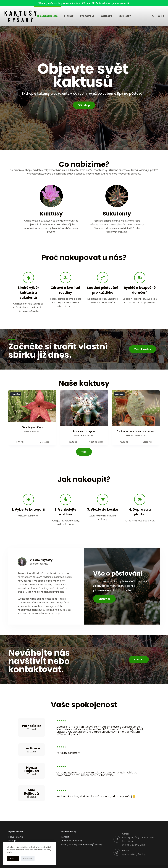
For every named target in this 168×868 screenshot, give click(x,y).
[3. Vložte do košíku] (103, 499)
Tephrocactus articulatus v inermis (136, 431)
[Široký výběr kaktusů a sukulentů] (28, 278)
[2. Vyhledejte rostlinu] (65, 499)
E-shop (69, 16)
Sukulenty (36, 431)
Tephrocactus (140, 435)
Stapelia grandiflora (32, 427)
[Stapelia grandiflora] (32, 406)
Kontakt (106, 16)
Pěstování (87, 16)
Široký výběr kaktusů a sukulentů (28, 293)
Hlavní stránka (47, 16)
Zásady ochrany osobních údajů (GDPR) (81, 844)
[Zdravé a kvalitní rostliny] (65, 278)
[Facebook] (153, 16)
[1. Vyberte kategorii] (28, 499)
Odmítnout (28, 858)
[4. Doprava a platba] (140, 499)
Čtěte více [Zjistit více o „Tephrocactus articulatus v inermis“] (148, 442)
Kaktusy (90, 435)
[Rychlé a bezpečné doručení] (140, 278)
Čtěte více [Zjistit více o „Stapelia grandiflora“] (44, 442)
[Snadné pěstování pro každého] (103, 278)
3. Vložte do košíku (103, 509)
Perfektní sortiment (68, 753)
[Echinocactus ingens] (84, 408)
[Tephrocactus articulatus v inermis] (136, 408)
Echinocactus (80, 435)
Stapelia (28, 431)
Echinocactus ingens (84, 431)
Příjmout (13, 858)
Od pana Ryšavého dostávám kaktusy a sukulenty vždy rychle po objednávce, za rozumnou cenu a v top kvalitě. (97, 774)
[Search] (163, 16)
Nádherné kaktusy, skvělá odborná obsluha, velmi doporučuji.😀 (96, 796)
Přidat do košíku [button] (96, 442)
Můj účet (125, 16)
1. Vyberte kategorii (28, 509)
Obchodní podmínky (72, 840)
